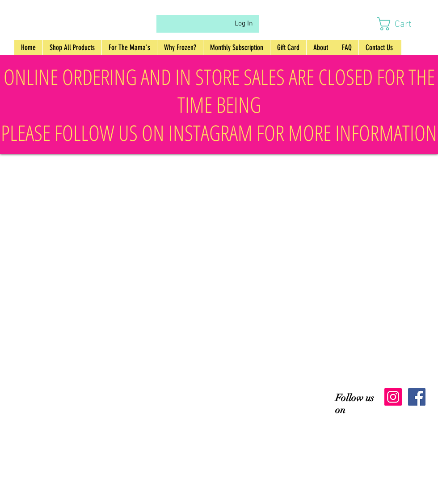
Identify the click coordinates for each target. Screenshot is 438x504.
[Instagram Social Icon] (393, 397)
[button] (402, 24)
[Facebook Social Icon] (417, 397)
